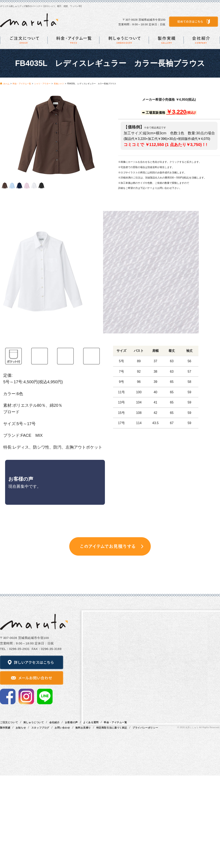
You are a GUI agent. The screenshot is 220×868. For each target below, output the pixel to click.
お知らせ (21, 728)
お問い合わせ (62, 728)
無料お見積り (83, 728)
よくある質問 (91, 722)
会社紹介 (54, 722)
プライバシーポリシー (145, 728)
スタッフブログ (40, 728)
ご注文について (9, 722)
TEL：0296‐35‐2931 (15, 649)
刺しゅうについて (34, 722)
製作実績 (5, 728)
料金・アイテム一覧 (115, 722)
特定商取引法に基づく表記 (112, 728)
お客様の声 (71, 722)
